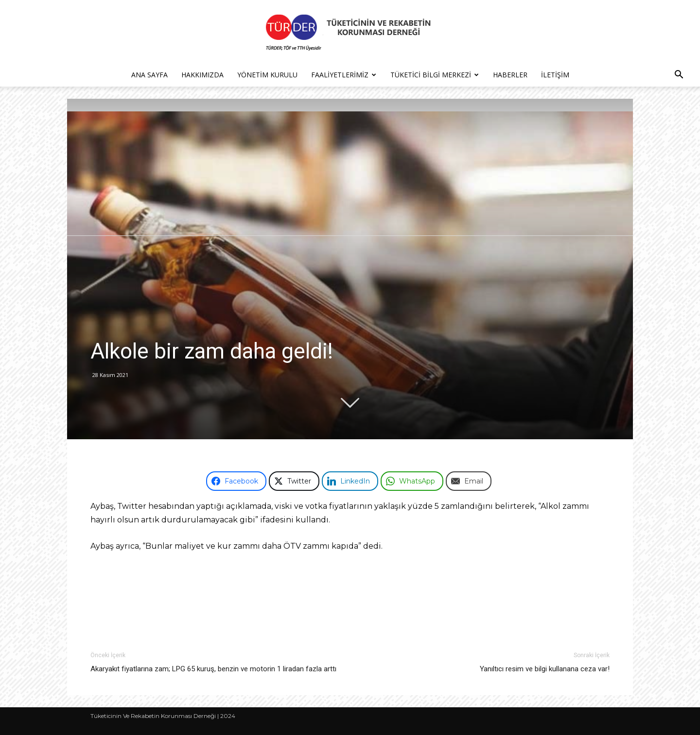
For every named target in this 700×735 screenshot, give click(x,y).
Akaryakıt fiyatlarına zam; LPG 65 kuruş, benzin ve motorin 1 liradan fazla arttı (213, 669)
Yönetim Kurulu (267, 75)
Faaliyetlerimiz (344, 75)
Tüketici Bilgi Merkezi (435, 75)
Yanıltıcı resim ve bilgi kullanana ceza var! (545, 669)
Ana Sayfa (149, 75)
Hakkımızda (202, 75)
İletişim (555, 75)
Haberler (510, 75)
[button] (679, 76)
